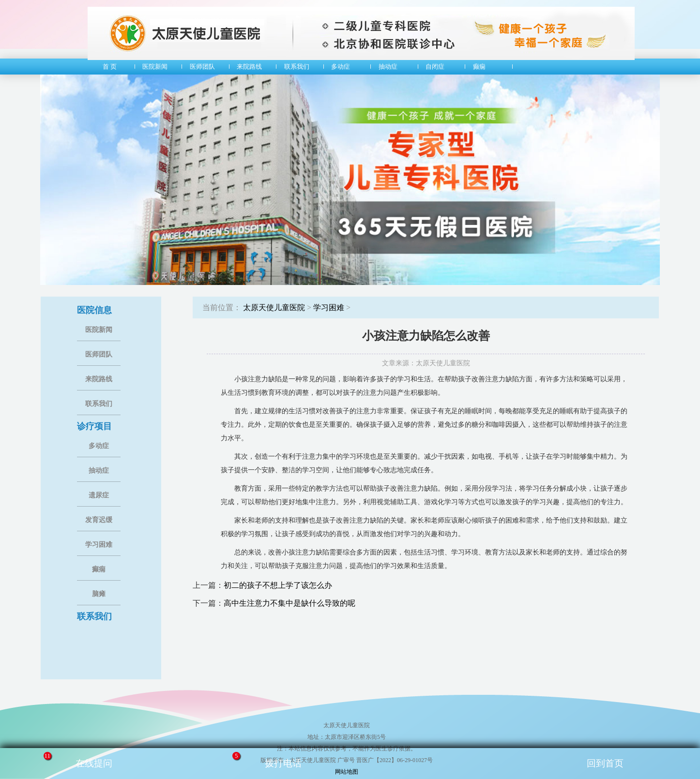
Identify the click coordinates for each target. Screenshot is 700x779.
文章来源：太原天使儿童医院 (426, 363)
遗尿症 (99, 495)
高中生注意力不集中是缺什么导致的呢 (289, 603)
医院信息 (94, 310)
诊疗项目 (94, 426)
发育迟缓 (99, 520)
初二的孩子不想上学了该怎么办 (278, 585)
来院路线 (99, 379)
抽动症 (99, 471)
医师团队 (99, 354)
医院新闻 (99, 330)
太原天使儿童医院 (274, 307)
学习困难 (99, 545)
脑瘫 (99, 594)
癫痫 (99, 569)
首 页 (107, 67)
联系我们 (99, 404)
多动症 (99, 446)
